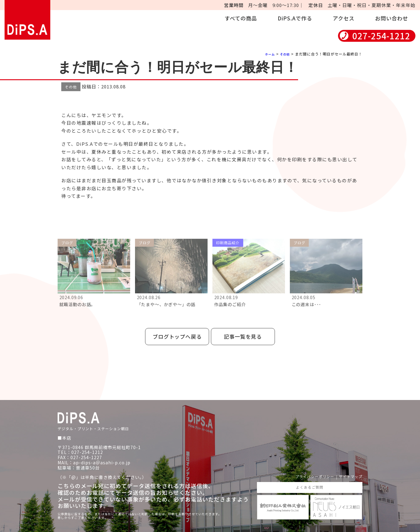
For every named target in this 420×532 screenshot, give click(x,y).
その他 (284, 54)
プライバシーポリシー (308, 469)
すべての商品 (241, 18)
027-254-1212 (381, 36)
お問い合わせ (392, 18)
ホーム (267, 54)
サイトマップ (349, 469)
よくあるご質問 (310, 481)
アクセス (344, 18)
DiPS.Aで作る (295, 18)
